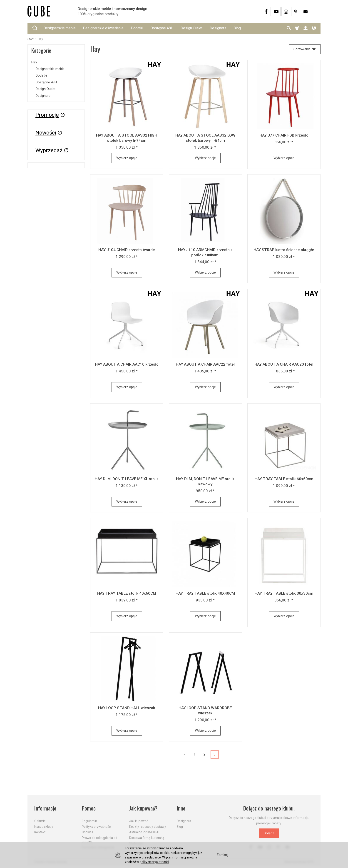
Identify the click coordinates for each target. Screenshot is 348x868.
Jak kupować (139, 821)
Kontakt (40, 832)
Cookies (87, 832)
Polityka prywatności (97, 826)
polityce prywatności (154, 862)
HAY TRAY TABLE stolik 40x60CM (127, 593)
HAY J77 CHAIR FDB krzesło (284, 135)
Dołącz (269, 833)
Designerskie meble (60, 28)
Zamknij (222, 855)
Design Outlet (191, 28)
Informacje (45, 808)
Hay (34, 62)
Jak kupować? (143, 808)
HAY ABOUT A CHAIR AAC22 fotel (205, 364)
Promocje (47, 115)
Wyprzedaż (49, 150)
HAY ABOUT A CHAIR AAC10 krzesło (127, 364)
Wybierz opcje (127, 158)
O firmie (40, 821)
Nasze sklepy (44, 826)
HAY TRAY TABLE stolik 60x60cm (284, 479)
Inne (181, 808)
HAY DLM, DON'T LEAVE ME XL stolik (127, 479)
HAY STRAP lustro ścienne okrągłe (284, 250)
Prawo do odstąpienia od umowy (99, 840)
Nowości (46, 133)
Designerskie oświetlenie (103, 28)
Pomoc (89, 808)
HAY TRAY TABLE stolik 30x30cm (284, 593)
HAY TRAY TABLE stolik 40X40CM (205, 593)
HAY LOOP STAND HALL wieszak (127, 708)
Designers (218, 28)
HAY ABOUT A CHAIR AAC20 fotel (284, 364)
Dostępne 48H (162, 28)
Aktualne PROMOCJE (144, 832)
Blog (237, 28)
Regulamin (89, 821)
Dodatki (137, 28)
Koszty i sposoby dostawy (148, 826)
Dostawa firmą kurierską (147, 838)
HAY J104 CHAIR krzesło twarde (127, 250)
